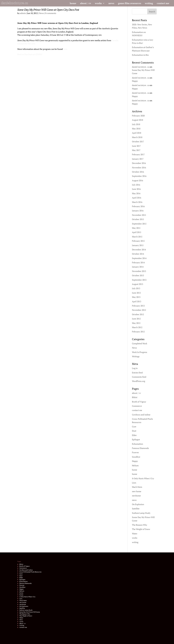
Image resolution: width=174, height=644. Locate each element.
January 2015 (138, 245)
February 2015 (138, 241)
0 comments (51, 13)
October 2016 (138, 172)
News (41, 13)
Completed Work (140, 343)
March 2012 (137, 327)
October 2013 (138, 275)
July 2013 (136, 288)
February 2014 (138, 262)
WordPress (49, 640)
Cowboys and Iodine (141, 415)
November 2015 (139, 215)
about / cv (86, 4)
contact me (163, 4)
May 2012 (136, 323)
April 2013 (137, 301)
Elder (134, 435)
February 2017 (138, 154)
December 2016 (139, 163)
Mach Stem (137, 487)
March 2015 (137, 237)
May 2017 (136, 150)
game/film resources (130, 4)
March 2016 (137, 202)
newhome (136, 496)
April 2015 (137, 232)
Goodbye (136, 457)
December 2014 (139, 250)
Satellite (136, 509)
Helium (135, 465)
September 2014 (139, 258)
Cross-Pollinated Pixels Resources (30, 572)
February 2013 (138, 306)
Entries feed (137, 373)
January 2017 (138, 159)
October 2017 (138, 141)
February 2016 (138, 206)
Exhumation (137, 444)
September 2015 (139, 224)
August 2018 (137, 120)
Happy (135, 81)
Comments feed (139, 377)
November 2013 (139, 271)
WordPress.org (139, 381)
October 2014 (138, 254)
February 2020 (138, 116)
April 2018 (137, 133)
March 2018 (137, 137)
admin (23, 13)
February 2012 (138, 332)
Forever (135, 452)
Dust (134, 431)
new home (137, 491)
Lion (134, 483)
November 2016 (139, 168)
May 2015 (136, 228)
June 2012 (136, 319)
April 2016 (137, 198)
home (73, 4)
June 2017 (136, 146)
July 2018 (136, 124)
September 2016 (139, 176)
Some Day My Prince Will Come (30, 612)
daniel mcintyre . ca (141, 67)
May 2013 (136, 297)
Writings (136, 356)
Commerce (137, 406)
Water (135, 534)
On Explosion (138, 504)
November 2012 (139, 310)
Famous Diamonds (140, 448)
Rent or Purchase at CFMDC (30, 54)
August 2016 (137, 180)
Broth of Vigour (139, 402)
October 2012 (138, 314)
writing (149, 4)
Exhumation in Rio (140, 55)
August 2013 (137, 284)
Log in (135, 368)
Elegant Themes (31, 640)
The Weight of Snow (141, 529)
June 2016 (136, 189)
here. (65, 49)
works (98, 4)
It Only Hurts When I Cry (143, 478)
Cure (134, 427)
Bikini (135, 397)
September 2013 (139, 280)
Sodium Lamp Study (141, 513)
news (111, 4)
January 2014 (138, 267)
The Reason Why (140, 525)
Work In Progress (140, 352)
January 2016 (138, 211)
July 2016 (136, 185)
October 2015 (138, 219)
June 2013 (136, 293)
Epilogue (136, 439)
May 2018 (136, 129)
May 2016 (136, 193)
